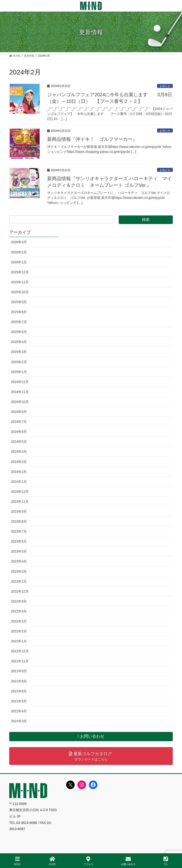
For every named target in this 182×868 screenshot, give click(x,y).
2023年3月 (19, 571)
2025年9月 (19, 302)
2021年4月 (19, 711)
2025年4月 (19, 342)
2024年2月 (19, 472)
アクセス (88, 861)
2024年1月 (19, 482)
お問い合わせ (128, 861)
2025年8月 (19, 312)
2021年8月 (19, 681)
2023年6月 (19, 541)
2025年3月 (19, 352)
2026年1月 (19, 262)
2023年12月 (20, 492)
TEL (166, 861)
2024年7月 (19, 422)
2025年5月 (19, 332)
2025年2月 (19, 362)
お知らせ (165, 86)
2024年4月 (19, 452)
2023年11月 (20, 502)
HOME (52, 861)
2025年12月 (20, 272)
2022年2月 (19, 631)
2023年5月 (19, 551)
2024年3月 (19, 462)
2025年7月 (19, 322)
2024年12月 (20, 382)
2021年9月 (19, 671)
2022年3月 (19, 621)
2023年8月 (19, 521)
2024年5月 (19, 442)
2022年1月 (19, 641)
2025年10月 (20, 292)
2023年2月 (19, 581)
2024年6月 (19, 432)
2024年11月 (20, 392)
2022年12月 (20, 591)
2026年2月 (19, 252)
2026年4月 (19, 242)
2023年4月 (19, 561)
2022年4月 (19, 611)
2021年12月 (20, 651)
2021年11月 (20, 661)
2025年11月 (20, 282)
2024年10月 (20, 402)
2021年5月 (19, 701)
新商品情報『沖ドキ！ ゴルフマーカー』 (92, 139)
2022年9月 (19, 601)
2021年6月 (19, 691)
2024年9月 (19, 412)
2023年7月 (19, 531)
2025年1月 (19, 372)
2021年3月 (19, 721)
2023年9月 (19, 512)
